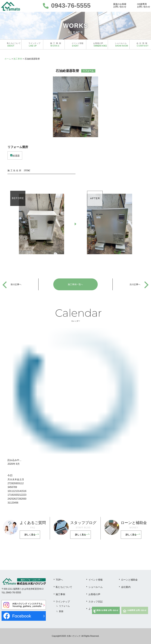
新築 (61, 611)
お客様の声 (94, 594)
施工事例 (18, 59)
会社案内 (126, 587)
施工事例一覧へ (75, 284)
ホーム (8, 59)
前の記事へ (16, 284)
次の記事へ (135, 284)
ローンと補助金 (129, 580)
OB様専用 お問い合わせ (137, 610)
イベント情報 (96, 580)
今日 (10, 475)
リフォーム (64, 606)
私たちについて (64, 587)
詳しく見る (30, 535)
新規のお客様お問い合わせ (120, 5)
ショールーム (96, 587)
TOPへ (59, 580)
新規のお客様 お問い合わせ (107, 610)
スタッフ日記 (96, 602)
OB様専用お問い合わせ (144, 5)
